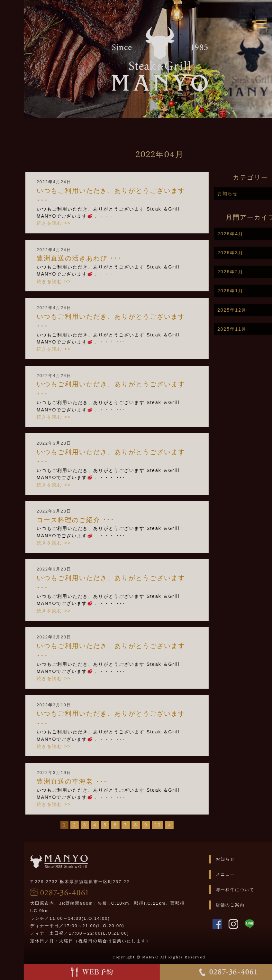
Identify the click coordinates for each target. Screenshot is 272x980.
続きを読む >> (71, 223)
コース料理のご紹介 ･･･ (93, 520)
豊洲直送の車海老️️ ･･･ (90, 781)
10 (176, 825)
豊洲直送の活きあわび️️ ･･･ (97, 258)
